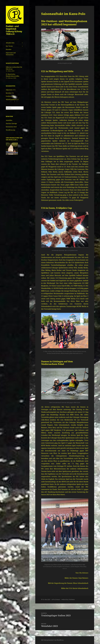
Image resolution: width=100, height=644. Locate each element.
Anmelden (9, 120)
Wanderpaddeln (11, 99)
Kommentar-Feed (11, 127)
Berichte (8, 93)
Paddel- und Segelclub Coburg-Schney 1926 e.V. (14, 30)
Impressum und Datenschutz (11, 54)
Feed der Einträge (11, 124)
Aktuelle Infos (10, 43)
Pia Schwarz (57, 599)
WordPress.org (10, 130)
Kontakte (9, 49)
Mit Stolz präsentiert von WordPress (52, 640)
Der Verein (9, 46)
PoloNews (9, 96)
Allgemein (9, 90)
